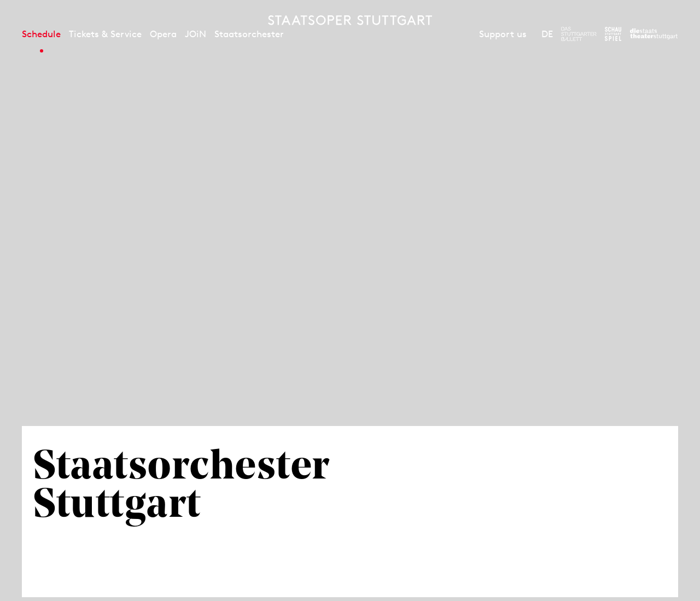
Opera (163, 34)
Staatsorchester (249, 34)
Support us (503, 34)
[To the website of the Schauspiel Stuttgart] (613, 34)
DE (547, 34)
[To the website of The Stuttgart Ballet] (579, 34)
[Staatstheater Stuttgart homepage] (350, 20)
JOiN (196, 34)
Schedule (41, 34)
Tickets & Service (105, 34)
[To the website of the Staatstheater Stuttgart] (654, 34)
